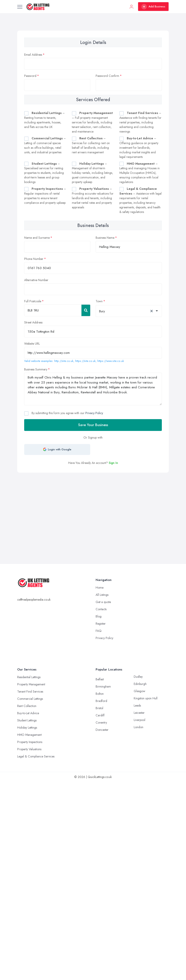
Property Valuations (29, 749)
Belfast (100, 679)
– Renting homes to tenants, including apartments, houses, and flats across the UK (44, 120)
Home (100, 588)
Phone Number (34, 259)
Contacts (101, 609)
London (139, 727)
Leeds (137, 705)
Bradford (101, 701)
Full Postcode (33, 301)
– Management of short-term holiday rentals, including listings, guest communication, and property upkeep (92, 173)
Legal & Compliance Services (36, 756)
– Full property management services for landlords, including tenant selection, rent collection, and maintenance (92, 122)
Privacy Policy (94, 413)
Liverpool (139, 720)
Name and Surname (37, 238)
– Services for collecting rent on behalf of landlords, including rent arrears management (91, 145)
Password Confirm (107, 76)
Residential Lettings (29, 677)
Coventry (101, 722)
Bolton (100, 694)
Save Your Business (93, 425)
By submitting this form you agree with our (67, 413)
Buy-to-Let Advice (28, 713)
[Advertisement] (97, 505)
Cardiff (100, 715)
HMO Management (29, 735)
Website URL (32, 344)
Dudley (138, 677)
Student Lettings (27, 720)
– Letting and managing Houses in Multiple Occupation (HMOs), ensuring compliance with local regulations (139, 173)
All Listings (102, 595)
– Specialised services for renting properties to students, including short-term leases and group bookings (44, 173)
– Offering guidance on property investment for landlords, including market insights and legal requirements (139, 148)
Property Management (31, 684)
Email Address (33, 55)
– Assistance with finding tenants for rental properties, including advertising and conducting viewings (140, 122)
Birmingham (103, 686)
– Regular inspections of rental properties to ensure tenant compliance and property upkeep (45, 196)
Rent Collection (27, 706)
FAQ (99, 631)
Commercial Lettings (30, 699)
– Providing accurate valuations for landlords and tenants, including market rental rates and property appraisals (93, 198)
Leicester (139, 713)
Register (101, 624)
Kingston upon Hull (146, 698)
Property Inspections (30, 742)
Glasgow (139, 691)
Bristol (99, 708)
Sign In (113, 463)
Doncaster (102, 730)
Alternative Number (36, 280)
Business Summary (36, 369)
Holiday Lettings (27, 728)
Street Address (33, 322)
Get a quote (103, 602)
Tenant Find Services (30, 691)
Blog (99, 616)
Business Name (105, 238)
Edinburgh (140, 684)
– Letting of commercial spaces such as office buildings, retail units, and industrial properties (45, 145)
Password (30, 76)
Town (99, 301)
